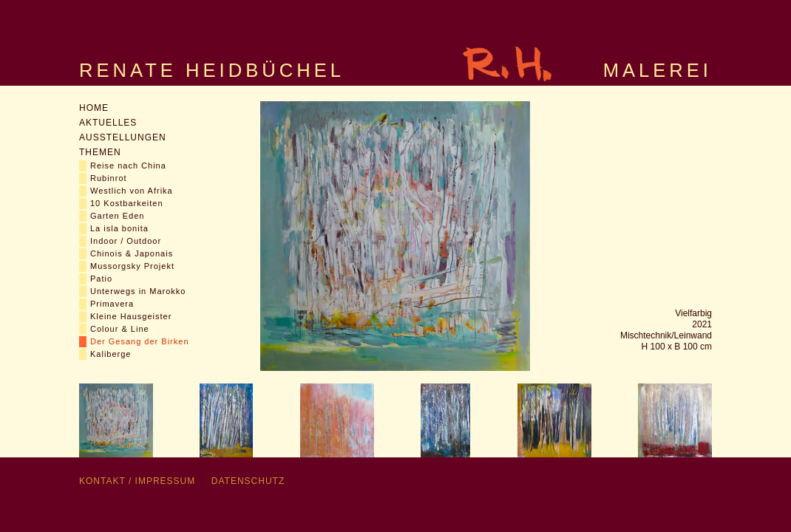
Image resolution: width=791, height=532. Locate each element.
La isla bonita (119, 228)
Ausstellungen (123, 137)
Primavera (112, 304)
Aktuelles (108, 123)
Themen (100, 152)
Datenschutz (248, 481)
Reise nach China (128, 166)
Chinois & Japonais (132, 253)
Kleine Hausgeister (131, 316)
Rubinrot (109, 178)
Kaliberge (111, 354)
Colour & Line (120, 329)
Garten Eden (117, 216)
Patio (101, 279)
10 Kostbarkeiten (127, 203)
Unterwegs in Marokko (138, 291)
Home (94, 108)
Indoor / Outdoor (126, 241)
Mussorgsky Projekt (132, 266)
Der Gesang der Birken (140, 341)
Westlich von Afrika (132, 191)
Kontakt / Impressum (137, 481)
